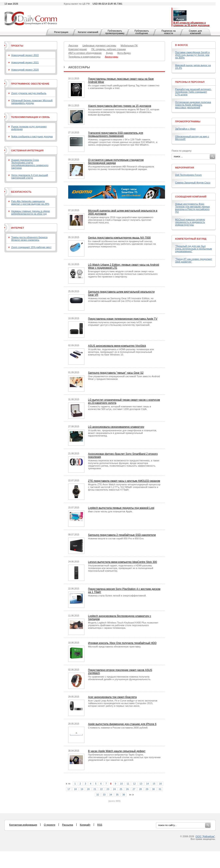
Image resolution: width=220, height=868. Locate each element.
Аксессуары (79, 67)
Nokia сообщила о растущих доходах (32, 136)
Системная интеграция (27, 150)
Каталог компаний (88, 32)
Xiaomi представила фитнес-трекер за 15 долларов (120, 106)
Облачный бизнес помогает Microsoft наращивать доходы (32, 102)
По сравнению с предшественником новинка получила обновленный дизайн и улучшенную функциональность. (120, 678)
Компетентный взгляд (191, 239)
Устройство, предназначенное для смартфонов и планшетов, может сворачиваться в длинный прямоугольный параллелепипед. (122, 433)
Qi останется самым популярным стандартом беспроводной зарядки (116, 161)
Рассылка (68, 825)
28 (140, 789)
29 (147, 789)
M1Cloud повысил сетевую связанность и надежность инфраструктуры (190, 222)
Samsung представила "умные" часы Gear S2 (116, 373)
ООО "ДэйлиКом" (205, 836)
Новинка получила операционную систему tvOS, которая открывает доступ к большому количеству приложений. (120, 324)
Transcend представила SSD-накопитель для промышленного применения (115, 134)
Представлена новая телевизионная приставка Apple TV (123, 319)
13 (141, 784)
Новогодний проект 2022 (25, 55)
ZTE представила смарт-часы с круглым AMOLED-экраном (124, 481)
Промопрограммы (188, 121)
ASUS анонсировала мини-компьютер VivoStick (117, 346)
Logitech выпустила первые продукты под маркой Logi (121, 508)
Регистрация (61, 32)
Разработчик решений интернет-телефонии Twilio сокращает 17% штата (193, 92)
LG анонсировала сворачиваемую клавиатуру (116, 427)
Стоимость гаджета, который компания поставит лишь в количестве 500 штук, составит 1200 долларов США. (119, 408)
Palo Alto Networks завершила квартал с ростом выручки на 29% (30, 203)
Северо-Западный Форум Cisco (193, 183)
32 (98, 795)
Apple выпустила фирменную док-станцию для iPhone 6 (122, 724)
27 (134, 789)
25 (121, 789)
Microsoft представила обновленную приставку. (115, 647)
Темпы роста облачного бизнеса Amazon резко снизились (29, 239)
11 (128, 784)
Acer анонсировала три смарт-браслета (112, 697)
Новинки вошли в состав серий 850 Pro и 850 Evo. (116, 538)
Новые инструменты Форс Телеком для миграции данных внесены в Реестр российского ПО (192, 208)
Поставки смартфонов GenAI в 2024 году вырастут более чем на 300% (192, 55)
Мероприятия (185, 168)
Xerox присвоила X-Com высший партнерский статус (30, 176)
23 (108, 789)
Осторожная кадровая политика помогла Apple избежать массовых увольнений (193, 105)
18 (75, 789)
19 (82, 789)
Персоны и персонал (190, 82)
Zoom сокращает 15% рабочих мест (31, 247)
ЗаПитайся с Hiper (185, 129)
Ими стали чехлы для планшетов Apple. (110, 511)
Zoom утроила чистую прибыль (29, 93)
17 (69, 789)
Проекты (17, 46)
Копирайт (85, 825)
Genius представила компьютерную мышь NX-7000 (119, 238)
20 (88, 789)
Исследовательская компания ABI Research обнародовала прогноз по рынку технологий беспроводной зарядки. (121, 168)
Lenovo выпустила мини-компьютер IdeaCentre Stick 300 (122, 562)
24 (114, 789)
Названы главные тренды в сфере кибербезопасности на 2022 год (31, 212)
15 (154, 784)
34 (111, 795)
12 (134, 784)
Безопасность (21, 192)
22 (101, 789)
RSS (100, 825)
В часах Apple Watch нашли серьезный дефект (117, 751)
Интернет (17, 228)
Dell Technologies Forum (188, 175)
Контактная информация (23, 825)
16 (160, 784)
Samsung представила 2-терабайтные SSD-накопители (122, 535)
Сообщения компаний (191, 197)
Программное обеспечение (30, 84)
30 (153, 789)
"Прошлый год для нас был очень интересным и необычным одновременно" (193, 249)
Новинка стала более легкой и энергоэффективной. (117, 596)
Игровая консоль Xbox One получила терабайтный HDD (122, 643)
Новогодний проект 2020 (25, 70)
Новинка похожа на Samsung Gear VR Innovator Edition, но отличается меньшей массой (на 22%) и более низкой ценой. (122, 300)
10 (121, 784)
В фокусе (181, 45)
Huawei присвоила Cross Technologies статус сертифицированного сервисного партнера (30, 164)
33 (104, 795)
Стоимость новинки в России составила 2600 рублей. (118, 728)
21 (95, 789)
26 (127, 789)
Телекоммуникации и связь (30, 117)
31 (160, 789)
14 (147, 784)
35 (117, 795)
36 (124, 795)
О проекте (49, 825)
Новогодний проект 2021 (25, 62)
